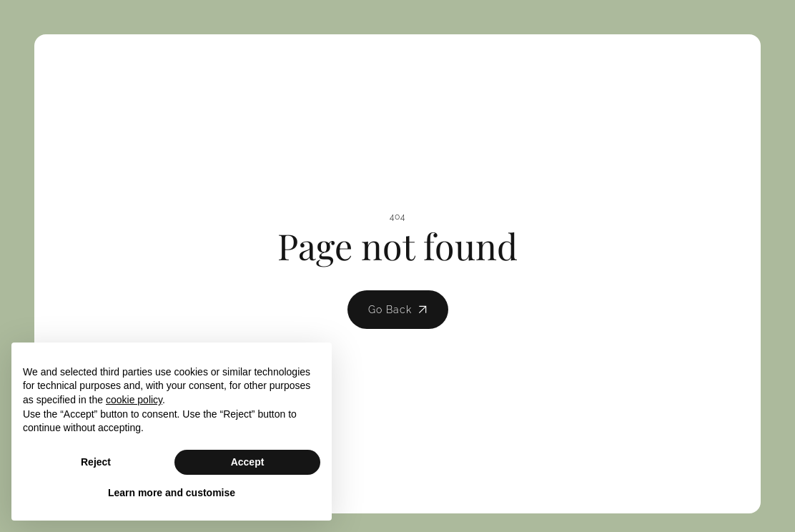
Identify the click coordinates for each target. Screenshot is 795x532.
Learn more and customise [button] (172, 493)
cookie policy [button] (134, 400)
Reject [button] (96, 462)
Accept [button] (248, 462)
